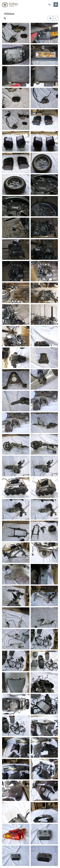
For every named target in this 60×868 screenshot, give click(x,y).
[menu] (56, 5)
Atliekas (9, 14)
